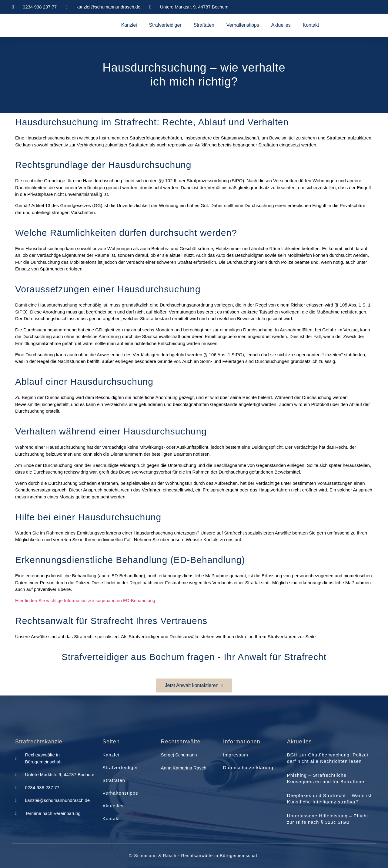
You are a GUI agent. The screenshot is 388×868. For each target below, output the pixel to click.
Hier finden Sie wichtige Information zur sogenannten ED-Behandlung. (86, 600)
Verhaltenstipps (243, 25)
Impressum (236, 755)
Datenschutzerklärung (248, 767)
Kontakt (311, 25)
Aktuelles (281, 25)
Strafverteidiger (165, 25)
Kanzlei (129, 25)
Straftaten (204, 25)
